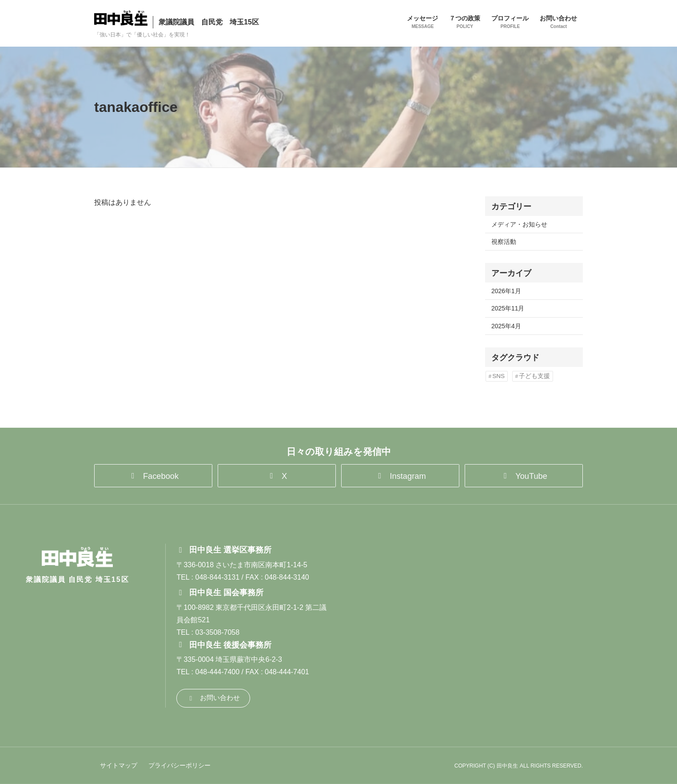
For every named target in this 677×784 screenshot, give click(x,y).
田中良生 (507, 766)
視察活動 (504, 242)
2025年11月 (508, 308)
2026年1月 (506, 291)
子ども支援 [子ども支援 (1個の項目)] (534, 376)
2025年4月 (506, 326)
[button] (153, 474)
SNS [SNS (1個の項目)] (498, 376)
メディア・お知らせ (519, 224)
